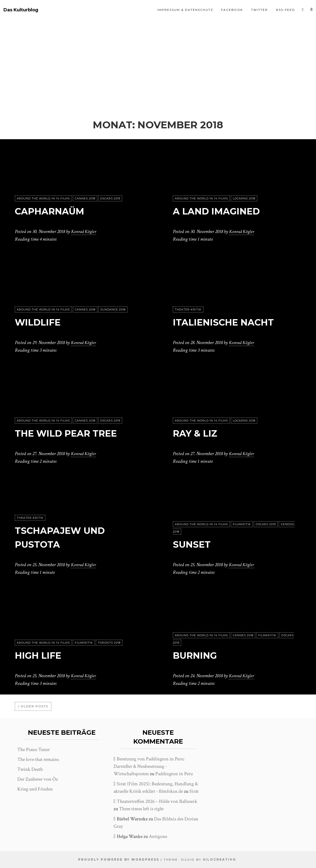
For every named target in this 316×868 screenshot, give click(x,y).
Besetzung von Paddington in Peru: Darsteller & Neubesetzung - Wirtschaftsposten (149, 766)
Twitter (259, 10)
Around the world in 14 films (43, 199)
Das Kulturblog (21, 10)
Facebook (232, 10)
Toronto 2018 (109, 643)
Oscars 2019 (110, 199)
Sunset (193, 544)
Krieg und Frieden (35, 789)
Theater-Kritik (188, 310)
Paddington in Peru (174, 774)
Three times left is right (141, 809)
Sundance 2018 (113, 310)
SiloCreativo (220, 859)
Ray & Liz (197, 433)
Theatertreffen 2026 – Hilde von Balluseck (157, 801)
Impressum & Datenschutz (185, 10)
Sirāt (194, 791)
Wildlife (40, 322)
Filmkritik (242, 524)
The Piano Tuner (34, 750)
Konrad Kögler (84, 232)
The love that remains (38, 759)
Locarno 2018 (244, 199)
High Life (40, 655)
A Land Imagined (221, 211)
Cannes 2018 (85, 199)
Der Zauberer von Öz (38, 779)
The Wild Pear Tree (71, 433)
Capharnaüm (53, 211)
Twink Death (30, 769)
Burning (197, 655)
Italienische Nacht (228, 322)
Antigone (158, 836)
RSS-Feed (286, 10)
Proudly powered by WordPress (119, 859)
